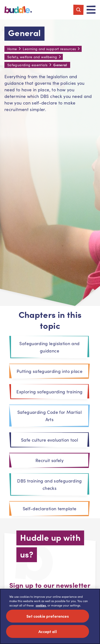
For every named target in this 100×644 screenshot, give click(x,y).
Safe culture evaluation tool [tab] (50, 440)
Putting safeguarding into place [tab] (50, 371)
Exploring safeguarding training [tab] (49, 392)
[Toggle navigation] (91, 10)
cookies (41, 605)
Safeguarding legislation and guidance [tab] (49, 347)
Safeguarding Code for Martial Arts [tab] (50, 416)
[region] (50, 616)
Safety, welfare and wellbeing (32, 57)
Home (12, 49)
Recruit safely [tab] (50, 460)
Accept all (48, 631)
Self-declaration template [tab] (50, 509)
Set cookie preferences (48, 616)
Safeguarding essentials (27, 65)
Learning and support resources (49, 49)
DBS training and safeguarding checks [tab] (49, 484)
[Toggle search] (78, 10)
